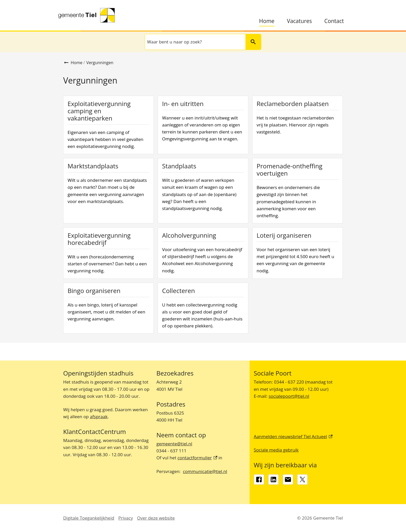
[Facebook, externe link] (259, 479)
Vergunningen (100, 63)
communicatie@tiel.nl (205, 471)
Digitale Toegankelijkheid (89, 518)
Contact (334, 21)
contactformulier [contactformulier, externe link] (197, 458)
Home (267, 21)
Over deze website (156, 518)
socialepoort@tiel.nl (289, 396)
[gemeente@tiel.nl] (288, 479)
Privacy (126, 518)
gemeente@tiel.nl (174, 444)
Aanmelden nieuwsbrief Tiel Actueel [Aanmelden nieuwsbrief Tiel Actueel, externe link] (293, 436)
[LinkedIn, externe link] (273, 479)
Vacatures (299, 21)
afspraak (99, 417)
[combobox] (195, 42)
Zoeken (251, 42)
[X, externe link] (302, 479)
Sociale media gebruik (276, 450)
